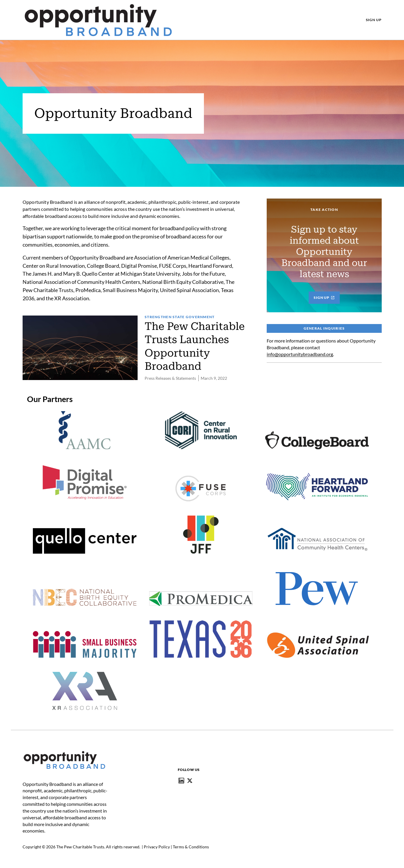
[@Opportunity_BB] (190, 780)
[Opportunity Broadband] (181, 780)
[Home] (64, 752)
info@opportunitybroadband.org (300, 354)
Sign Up (324, 297)
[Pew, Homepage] (98, 20)
